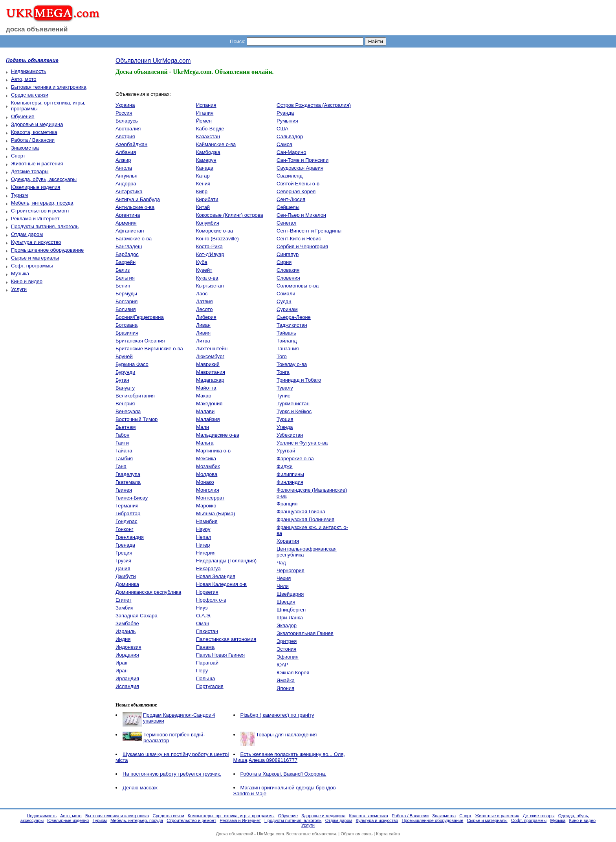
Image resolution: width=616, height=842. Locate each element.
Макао (204, 396)
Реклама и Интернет (35, 219)
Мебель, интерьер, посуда (42, 203)
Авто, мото (24, 79)
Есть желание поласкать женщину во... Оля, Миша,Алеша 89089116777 (289, 757)
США (282, 129)
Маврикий (208, 364)
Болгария (126, 301)
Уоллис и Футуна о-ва (302, 443)
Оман (203, 623)
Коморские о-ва (214, 231)
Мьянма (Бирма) (215, 513)
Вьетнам (126, 427)
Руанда (285, 113)
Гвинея (124, 490)
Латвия (204, 301)
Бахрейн (126, 262)
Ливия (203, 333)
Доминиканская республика (148, 592)
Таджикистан (292, 325)
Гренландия (130, 537)
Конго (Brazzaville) (217, 239)
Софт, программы (32, 266)
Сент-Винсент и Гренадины (309, 231)
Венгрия (125, 404)
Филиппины (290, 474)
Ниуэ (202, 608)
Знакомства (25, 148)
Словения (288, 278)
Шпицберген (291, 610)
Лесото (204, 309)
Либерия (206, 317)
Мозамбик (208, 466)
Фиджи (285, 466)
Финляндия (290, 482)
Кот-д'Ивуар (210, 254)
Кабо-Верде (210, 129)
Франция (287, 504)
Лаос (202, 294)
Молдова (207, 474)
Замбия (125, 608)
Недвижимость (28, 71)
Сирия (284, 262)
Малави (205, 411)
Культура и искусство (36, 242)
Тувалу (285, 388)
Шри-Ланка (290, 618)
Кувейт (204, 270)
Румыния (287, 121)
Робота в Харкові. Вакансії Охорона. (283, 774)
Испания (206, 105)
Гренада (125, 545)
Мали (203, 427)
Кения (203, 184)
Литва (203, 341)
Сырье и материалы (35, 258)
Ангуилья (126, 176)
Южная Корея (293, 673)
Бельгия (125, 278)
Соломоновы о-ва (298, 286)
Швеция (286, 602)
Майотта (206, 388)
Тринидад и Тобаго (299, 380)
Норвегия (207, 592)
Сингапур (288, 254)
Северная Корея (296, 191)
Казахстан (208, 136)
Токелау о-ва (292, 364)
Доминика (127, 584)
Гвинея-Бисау (132, 498)
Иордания (127, 655)
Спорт (18, 156)
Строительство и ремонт (40, 211)
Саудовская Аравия (300, 168)
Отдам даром (27, 234)
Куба (202, 262)
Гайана (124, 451)
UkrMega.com (270, 834)
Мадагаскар (210, 380)
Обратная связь (357, 834)
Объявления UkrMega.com (153, 61)
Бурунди (125, 372)
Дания (123, 568)
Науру (203, 529)
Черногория (291, 570)
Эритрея (287, 641)
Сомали (286, 294)
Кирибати (207, 199)
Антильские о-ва (135, 207)
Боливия (126, 309)
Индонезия (128, 647)
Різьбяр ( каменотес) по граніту (277, 715)
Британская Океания (140, 341)
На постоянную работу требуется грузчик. (172, 774)
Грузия (123, 561)
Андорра (126, 184)
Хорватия (288, 541)
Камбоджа (208, 152)
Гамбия (124, 459)
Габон (122, 435)
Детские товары (30, 171)
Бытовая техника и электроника (49, 87)
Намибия (207, 521)
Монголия (208, 490)
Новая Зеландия (216, 576)
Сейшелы (288, 207)
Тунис (283, 396)
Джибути (126, 576)
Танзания (288, 349)
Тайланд (287, 341)
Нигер (203, 545)
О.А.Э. (204, 616)
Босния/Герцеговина (140, 317)
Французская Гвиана (301, 512)
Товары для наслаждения (287, 735)
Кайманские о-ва (216, 144)
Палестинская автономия (226, 639)
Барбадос (127, 254)
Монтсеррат (210, 498)
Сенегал (286, 223)
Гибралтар (128, 513)
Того (282, 356)
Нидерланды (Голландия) (226, 561)
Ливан (203, 325)
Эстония (286, 649)
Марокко (206, 506)
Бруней (124, 356)
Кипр (202, 191)
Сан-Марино (291, 152)
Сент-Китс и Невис (299, 239)
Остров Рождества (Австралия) (314, 105)
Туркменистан (293, 404)
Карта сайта (388, 834)
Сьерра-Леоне (294, 317)
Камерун (206, 160)
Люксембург (210, 356)
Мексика (206, 459)
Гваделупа (128, 474)
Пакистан (207, 631)
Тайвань (286, 333)
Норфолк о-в (211, 600)
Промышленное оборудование (47, 250)
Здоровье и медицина (37, 124)
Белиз (123, 270)
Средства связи (30, 95)
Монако (205, 482)
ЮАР (282, 665)
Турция (285, 419)
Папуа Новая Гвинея (220, 655)
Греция (124, 553)
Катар (203, 176)
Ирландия (127, 678)
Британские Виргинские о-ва (149, 349)
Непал (203, 537)
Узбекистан (290, 435)
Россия (124, 113)
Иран (122, 671)
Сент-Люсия (291, 199)
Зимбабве (127, 623)
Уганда (285, 427)
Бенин (123, 286)
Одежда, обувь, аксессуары (44, 179)
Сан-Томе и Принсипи (302, 160)
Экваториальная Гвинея (305, 633)
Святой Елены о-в (298, 184)
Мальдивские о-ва (218, 435)
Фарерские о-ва (295, 459)
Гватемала (128, 482)
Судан (284, 301)
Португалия (210, 686)
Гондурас (126, 521)
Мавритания (211, 372)
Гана (121, 466)
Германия (127, 506)
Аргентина (128, 215)
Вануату (125, 388)
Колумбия (208, 223)
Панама (205, 647)
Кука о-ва (207, 278)
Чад (281, 563)
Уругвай (286, 451)
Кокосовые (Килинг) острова (230, 215)
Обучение (23, 116)
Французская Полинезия (305, 519)
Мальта (205, 443)
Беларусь (127, 121)
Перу (202, 671)
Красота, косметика (34, 132)
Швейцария (290, 594)
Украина (125, 105)
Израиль (126, 631)
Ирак (121, 663)
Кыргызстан (210, 286)
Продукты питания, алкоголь (45, 226)
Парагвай (207, 663)
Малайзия (208, 419)
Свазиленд (290, 176)
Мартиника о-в (213, 451)
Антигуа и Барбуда (138, 199)
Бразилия (127, 333)
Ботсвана (126, 325)
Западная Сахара (137, 616)
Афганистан (130, 231)
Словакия (288, 270)
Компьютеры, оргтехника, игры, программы (231, 816)
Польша (205, 678)
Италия (205, 113)
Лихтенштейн (212, 349)
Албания (126, 152)
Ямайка (286, 680)
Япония (285, 688)
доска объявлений (37, 29)
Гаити (122, 443)
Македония (209, 404)
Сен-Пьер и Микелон (301, 215)
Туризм (19, 195)
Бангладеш (129, 246)
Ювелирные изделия (36, 187)
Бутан (122, 380)
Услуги (19, 289)
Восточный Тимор (137, 419)
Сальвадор (290, 136)
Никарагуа (208, 568)
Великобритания (135, 396)
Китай (203, 207)
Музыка (20, 274)
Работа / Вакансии (33, 140)
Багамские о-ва (134, 239)
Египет (123, 600)
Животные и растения (37, 164)
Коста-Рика (209, 246)
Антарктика (129, 191)
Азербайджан (131, 144)
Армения (126, 223)
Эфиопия (288, 657)
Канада (205, 168)
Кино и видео (27, 281)
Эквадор (287, 625)
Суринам (287, 309)
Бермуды (126, 294)
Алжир (123, 160)
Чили (283, 586)
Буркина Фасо (132, 364)
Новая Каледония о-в (221, 584)
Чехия (284, 578)
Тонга (283, 372)
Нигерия (206, 553)
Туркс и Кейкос (294, 411)
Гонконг (125, 529)
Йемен (204, 121)
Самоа (284, 144)
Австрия (125, 136)
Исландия (127, 686)
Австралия (128, 129)
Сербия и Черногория (302, 246)
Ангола (124, 168)
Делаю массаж (140, 788)
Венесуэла (128, 411)
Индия (123, 639)
